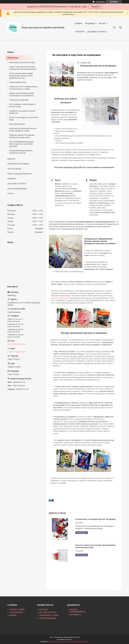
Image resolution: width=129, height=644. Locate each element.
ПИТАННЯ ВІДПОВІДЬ (17, 189)
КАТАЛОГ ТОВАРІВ (17, 609)
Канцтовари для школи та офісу (22, 62)
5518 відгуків (100, 2)
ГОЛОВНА (78, 23)
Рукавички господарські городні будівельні (22, 112)
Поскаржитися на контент (58, 642)
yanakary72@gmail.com (16, 352)
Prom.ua (77, 637)
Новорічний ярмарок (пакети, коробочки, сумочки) (21, 152)
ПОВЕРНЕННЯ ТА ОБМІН (18, 164)
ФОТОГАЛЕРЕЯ (14, 169)
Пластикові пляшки (17, 124)
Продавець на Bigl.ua (65, 639)
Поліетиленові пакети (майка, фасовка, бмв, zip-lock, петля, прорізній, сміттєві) (21, 76)
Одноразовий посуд (18, 82)
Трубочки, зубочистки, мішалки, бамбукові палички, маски (22, 136)
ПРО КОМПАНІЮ (16, 612)
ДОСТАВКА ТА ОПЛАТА (97, 32)
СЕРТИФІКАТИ (75, 615)
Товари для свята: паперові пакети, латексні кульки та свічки (24, 88)
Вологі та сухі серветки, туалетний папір (23, 119)
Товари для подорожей (19, 100)
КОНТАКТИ (80, 32)
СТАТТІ (11, 194)
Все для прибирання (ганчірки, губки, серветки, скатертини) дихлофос (21, 144)
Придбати (96, 7)
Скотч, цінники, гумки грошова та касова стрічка (23, 105)
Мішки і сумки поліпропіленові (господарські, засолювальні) (22, 94)
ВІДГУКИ (11, 159)
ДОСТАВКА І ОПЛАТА (17, 184)
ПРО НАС (102, 23)
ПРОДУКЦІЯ (90, 23)
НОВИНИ (11, 179)
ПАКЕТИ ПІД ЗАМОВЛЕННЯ (19, 174)
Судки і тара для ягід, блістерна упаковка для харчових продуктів (23, 68)
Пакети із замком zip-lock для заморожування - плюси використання (96, 546)
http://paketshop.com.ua (17, 344)
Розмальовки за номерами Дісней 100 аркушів (95, 519)
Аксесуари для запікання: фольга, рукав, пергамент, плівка (23, 130)
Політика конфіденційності (79, 642)
